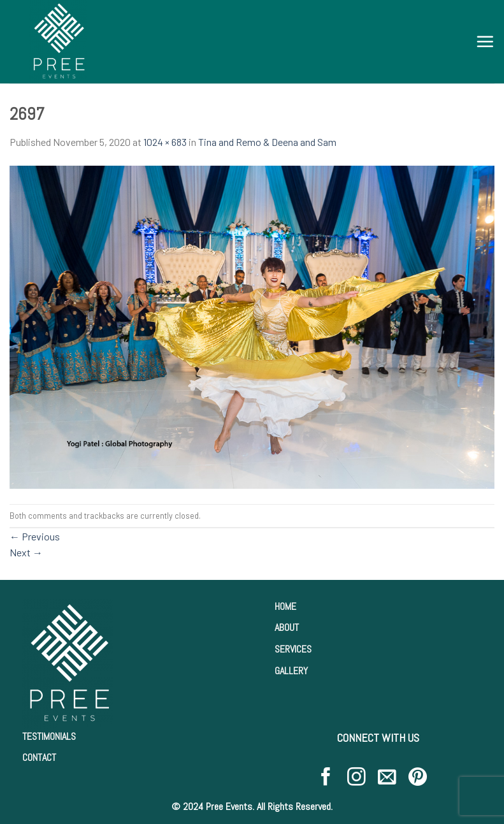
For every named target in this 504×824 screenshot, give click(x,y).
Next (26, 552)
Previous (35, 536)
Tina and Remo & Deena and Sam (267, 142)
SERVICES (293, 649)
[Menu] (485, 41)
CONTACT (39, 757)
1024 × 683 (165, 142)
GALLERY (291, 671)
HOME (285, 606)
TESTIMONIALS (49, 736)
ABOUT (287, 627)
